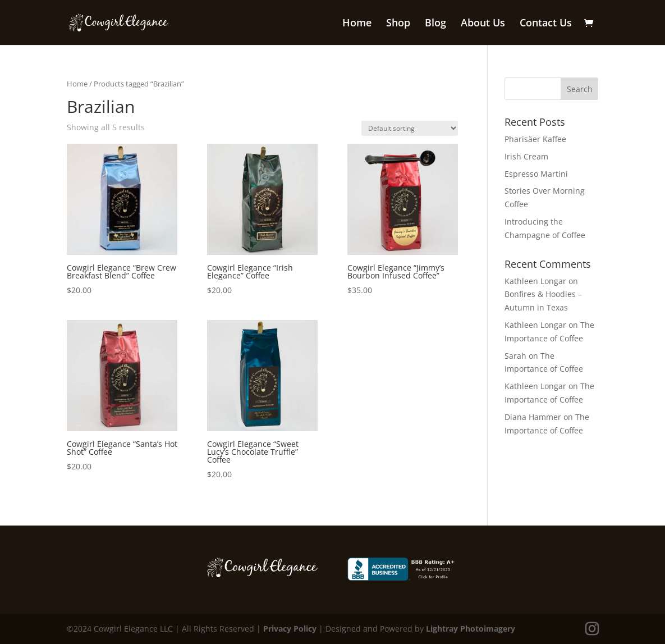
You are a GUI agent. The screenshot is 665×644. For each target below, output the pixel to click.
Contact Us (546, 24)
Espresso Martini (536, 174)
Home (357, 24)
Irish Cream (526, 156)
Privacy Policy (290, 629)
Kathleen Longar (535, 281)
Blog (435, 24)
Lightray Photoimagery (471, 629)
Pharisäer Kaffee (535, 139)
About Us (483, 24)
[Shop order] (410, 128)
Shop (398, 24)
